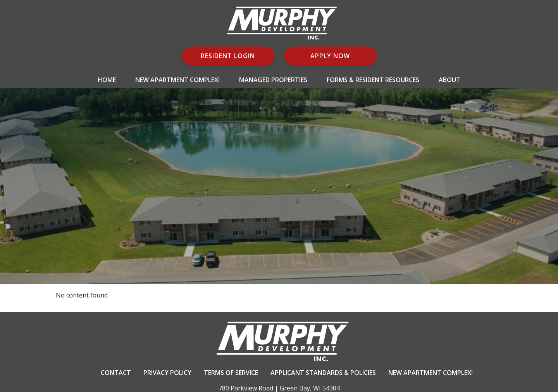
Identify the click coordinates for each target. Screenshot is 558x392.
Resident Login (228, 56)
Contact (116, 373)
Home (107, 80)
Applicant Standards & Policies (323, 373)
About (449, 80)
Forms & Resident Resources (373, 80)
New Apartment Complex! (177, 80)
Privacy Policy (167, 373)
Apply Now (330, 56)
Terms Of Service (231, 373)
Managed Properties (273, 80)
